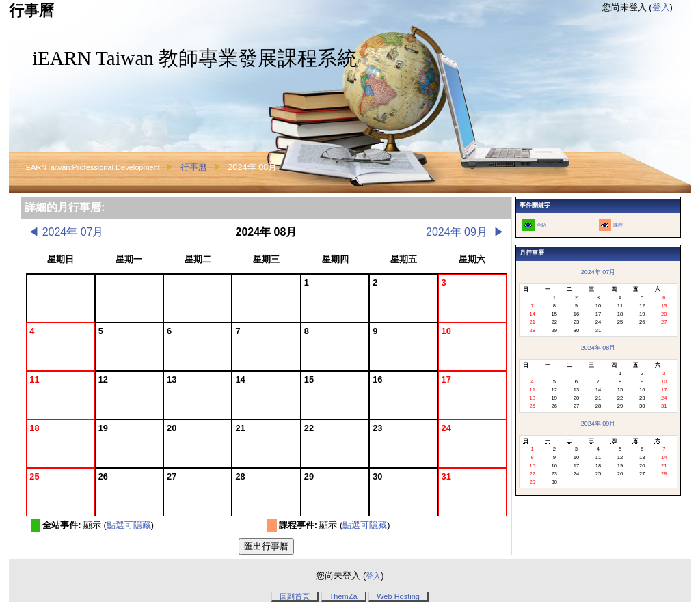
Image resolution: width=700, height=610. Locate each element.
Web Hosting (398, 596)
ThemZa (344, 596)
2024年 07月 (66, 232)
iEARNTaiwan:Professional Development (92, 167)
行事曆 (194, 167)
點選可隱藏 (129, 525)
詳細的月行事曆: (65, 207)
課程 (618, 225)
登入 (661, 7)
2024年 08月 (598, 348)
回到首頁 (295, 596)
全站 (541, 225)
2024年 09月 (465, 232)
